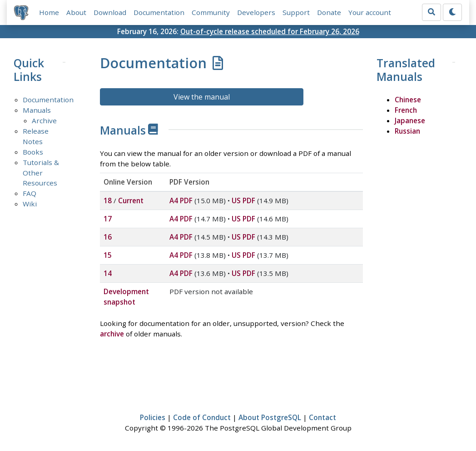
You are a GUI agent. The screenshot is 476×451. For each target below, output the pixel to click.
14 (108, 273)
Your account (370, 12)
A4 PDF (181, 200)
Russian (407, 131)
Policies (153, 417)
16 (108, 237)
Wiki (30, 204)
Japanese (410, 120)
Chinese (408, 100)
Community (211, 12)
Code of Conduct (202, 417)
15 (108, 255)
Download (110, 12)
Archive (44, 120)
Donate (329, 12)
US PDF (243, 200)
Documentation (159, 12)
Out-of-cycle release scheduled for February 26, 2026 (270, 31)
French (406, 110)
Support (296, 12)
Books (33, 152)
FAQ (30, 193)
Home (49, 12)
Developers (256, 12)
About (76, 12)
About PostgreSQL (270, 417)
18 (108, 200)
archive (112, 334)
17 (108, 219)
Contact (322, 417)
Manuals (37, 110)
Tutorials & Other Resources (41, 173)
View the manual (202, 97)
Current (131, 200)
